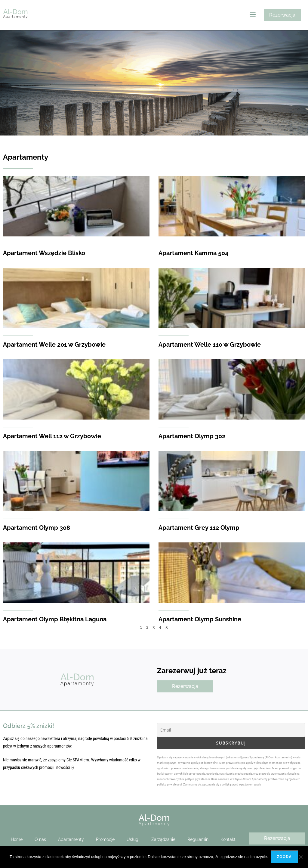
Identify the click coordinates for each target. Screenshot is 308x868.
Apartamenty (71, 839)
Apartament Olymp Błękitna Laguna (55, 619)
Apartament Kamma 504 (193, 253)
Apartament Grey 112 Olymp (199, 528)
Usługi (133, 839)
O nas (40, 839)
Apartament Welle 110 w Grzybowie (210, 345)
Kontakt (228, 839)
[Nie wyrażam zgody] (300, 857)
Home (17, 839)
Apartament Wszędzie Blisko (44, 253)
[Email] (231, 730)
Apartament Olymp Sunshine (200, 619)
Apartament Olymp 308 (37, 528)
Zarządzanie (163, 839)
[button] (253, 14)
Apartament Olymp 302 (192, 436)
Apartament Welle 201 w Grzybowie (54, 345)
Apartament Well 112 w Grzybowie (52, 436)
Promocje (105, 839)
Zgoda (285, 857)
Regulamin (198, 839)
